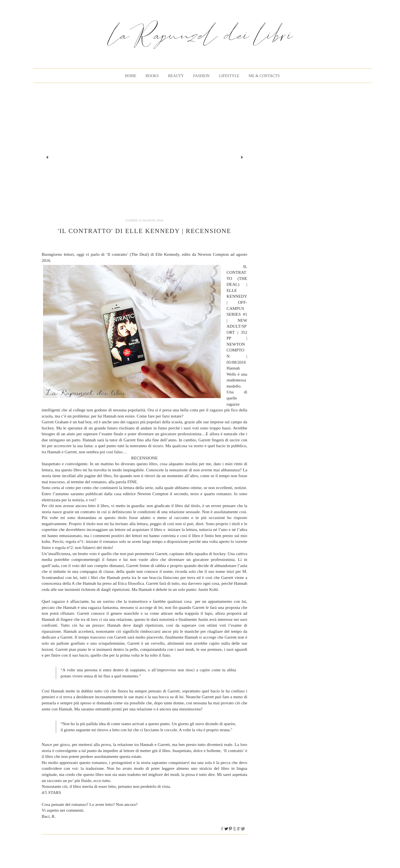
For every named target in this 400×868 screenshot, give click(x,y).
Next (242, 157)
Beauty (176, 76)
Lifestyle (229, 76)
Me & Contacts (264, 76)
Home (130, 76)
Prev (47, 157)
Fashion (201, 76)
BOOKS (152, 76)
